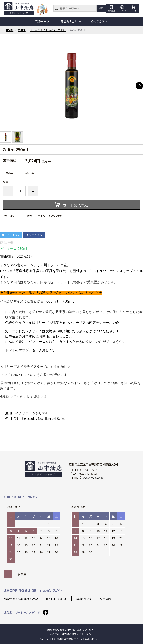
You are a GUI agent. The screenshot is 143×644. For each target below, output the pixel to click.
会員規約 (105, 599)
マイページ (123, 11)
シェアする (34, 235)
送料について (84, 599)
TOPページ (42, 21)
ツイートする (11, 235)
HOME (10, 30)
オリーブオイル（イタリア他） (48, 30)
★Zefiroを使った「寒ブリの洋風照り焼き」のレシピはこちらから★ (51, 293)
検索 (101, 8)
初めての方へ (99, 21)
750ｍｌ (69, 301)
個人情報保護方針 (57, 599)
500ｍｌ (53, 301)
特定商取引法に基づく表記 (21, 599)
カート (134, 11)
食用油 (22, 30)
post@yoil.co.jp (93, 477)
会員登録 (111, 11)
